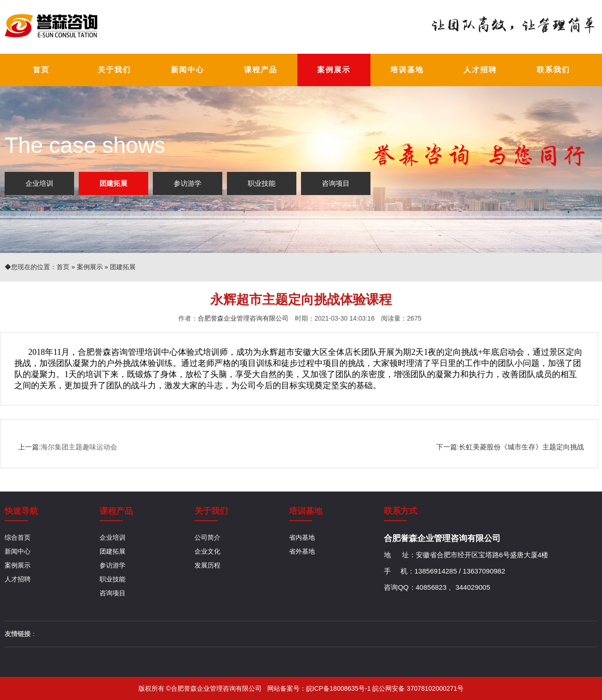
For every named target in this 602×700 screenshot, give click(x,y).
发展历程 (207, 565)
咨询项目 (336, 183)
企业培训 (39, 183)
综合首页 (18, 537)
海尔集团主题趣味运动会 (79, 447)
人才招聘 (18, 579)
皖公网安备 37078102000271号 (418, 688)
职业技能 (262, 183)
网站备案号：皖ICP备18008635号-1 (320, 688)
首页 (63, 267)
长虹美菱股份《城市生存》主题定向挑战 (521, 447)
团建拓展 (113, 183)
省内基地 (302, 537)
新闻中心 (18, 551)
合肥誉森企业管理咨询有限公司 (243, 318)
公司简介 (207, 537)
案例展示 (90, 267)
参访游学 (188, 183)
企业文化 (207, 551)
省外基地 (302, 551)
